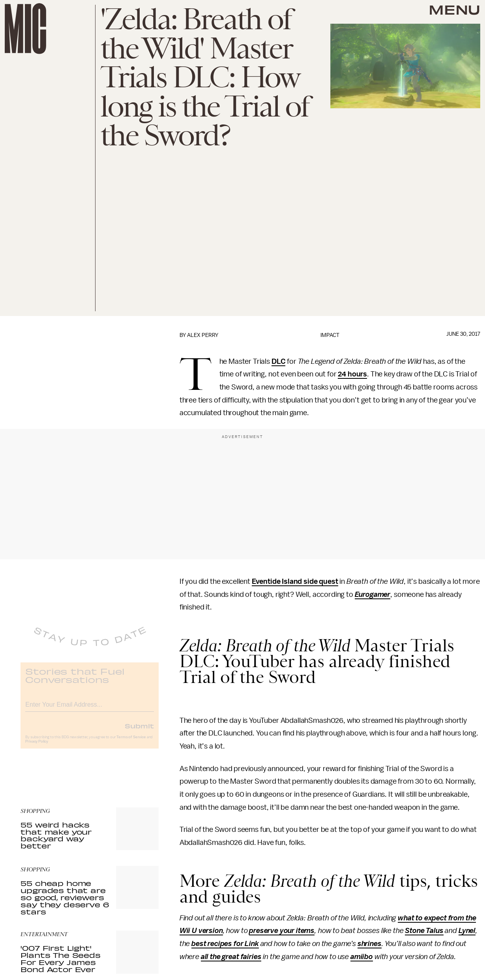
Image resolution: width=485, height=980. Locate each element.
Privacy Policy (37, 747)
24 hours (352, 374)
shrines (370, 944)
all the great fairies (231, 957)
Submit (139, 732)
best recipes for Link (225, 944)
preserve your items (282, 931)
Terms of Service (131, 743)
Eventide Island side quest (295, 581)
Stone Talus (424, 931)
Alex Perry (203, 335)
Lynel (467, 931)
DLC (279, 361)
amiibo (362, 957)
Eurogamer (373, 594)
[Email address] (90, 709)
